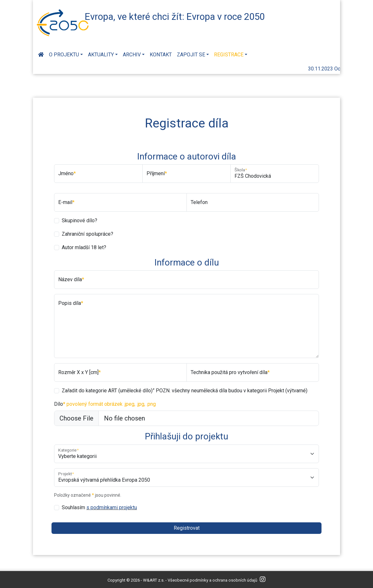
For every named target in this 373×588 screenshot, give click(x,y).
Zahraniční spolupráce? (87, 234)
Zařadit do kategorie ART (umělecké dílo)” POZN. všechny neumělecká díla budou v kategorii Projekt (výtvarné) (185, 391)
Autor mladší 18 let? (84, 247)
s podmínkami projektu (112, 507)
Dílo (105, 404)
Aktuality (101, 55)
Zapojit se (191, 55)
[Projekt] (187, 478)
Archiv (132, 55)
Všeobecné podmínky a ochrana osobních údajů (212, 580)
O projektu (64, 55)
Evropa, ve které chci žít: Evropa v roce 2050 (175, 17)
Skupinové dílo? (79, 220)
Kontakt (161, 55)
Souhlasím (99, 507)
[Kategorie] (187, 454)
